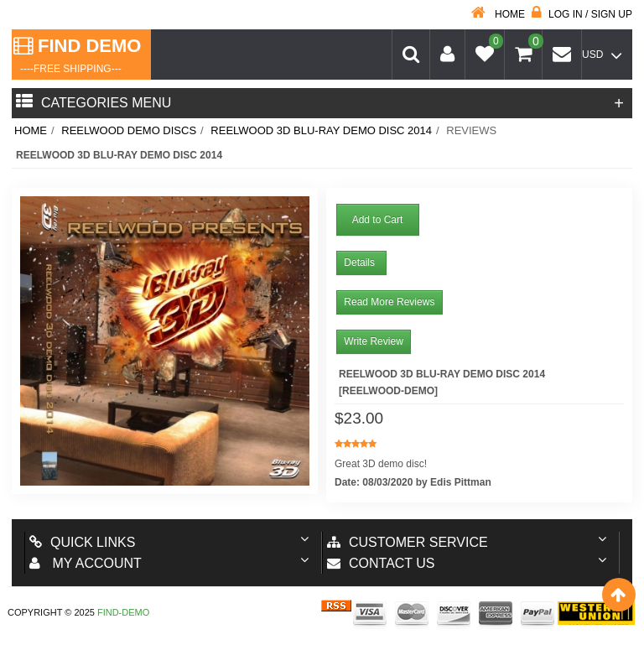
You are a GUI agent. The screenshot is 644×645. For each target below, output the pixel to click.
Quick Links (82, 542)
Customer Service (408, 542)
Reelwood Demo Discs (129, 130)
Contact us (381, 563)
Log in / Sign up (582, 14)
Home (498, 14)
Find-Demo (123, 612)
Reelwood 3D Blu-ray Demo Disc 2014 (321, 130)
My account (86, 563)
